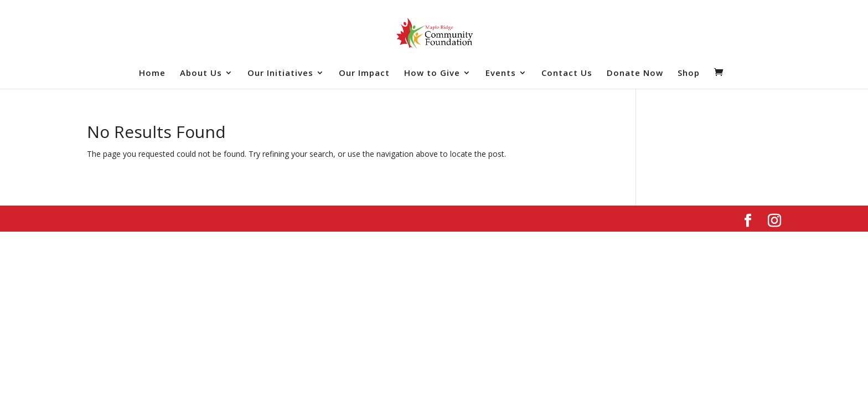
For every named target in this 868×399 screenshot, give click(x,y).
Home (152, 73)
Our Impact (364, 73)
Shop (689, 73)
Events (501, 73)
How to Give (432, 73)
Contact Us (567, 73)
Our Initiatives (280, 73)
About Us (201, 73)
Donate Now (635, 73)
